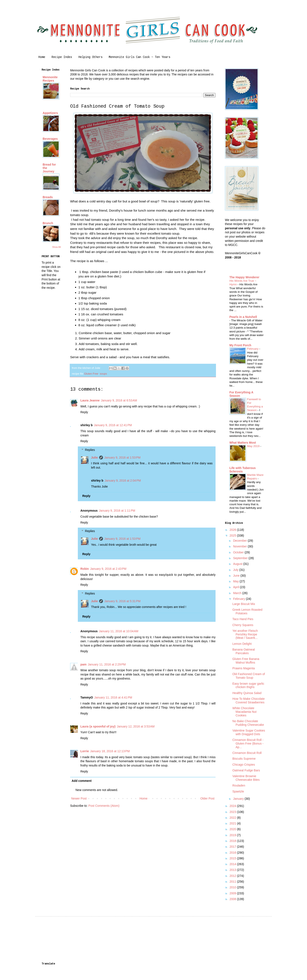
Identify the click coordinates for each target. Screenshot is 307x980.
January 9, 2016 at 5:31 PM (122, 601)
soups (103, 374)
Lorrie (85, 751)
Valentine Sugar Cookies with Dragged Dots (249, 732)
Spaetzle (238, 791)
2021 (233, 823)
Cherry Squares (243, 625)
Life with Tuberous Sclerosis (243, 470)
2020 (233, 829)
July (236, 570)
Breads (48, 197)
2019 (233, 835)
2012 (233, 876)
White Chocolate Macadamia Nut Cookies (244, 712)
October (239, 552)
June (237, 576)
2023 (233, 812)
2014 (233, 864)
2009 (233, 893)
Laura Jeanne (90, 400)
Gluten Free (91, 374)
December (240, 541)
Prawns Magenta (244, 668)
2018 (233, 841)
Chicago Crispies (244, 765)
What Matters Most (243, 443)
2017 (233, 847)
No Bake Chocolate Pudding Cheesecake (248, 723)
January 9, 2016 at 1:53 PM (122, 458)
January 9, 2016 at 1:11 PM (117, 511)
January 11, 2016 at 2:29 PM (107, 664)
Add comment (82, 781)
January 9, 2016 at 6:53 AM (119, 400)
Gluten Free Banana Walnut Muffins (246, 661)
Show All (56, 247)
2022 (233, 818)
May (236, 581)
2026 (233, 530)
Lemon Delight (242, 644)
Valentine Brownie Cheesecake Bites (246, 778)
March (238, 593)
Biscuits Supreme (244, 759)
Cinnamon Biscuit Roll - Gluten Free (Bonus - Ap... (248, 743)
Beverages (50, 139)
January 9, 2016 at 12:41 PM (113, 425)
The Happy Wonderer (244, 277)
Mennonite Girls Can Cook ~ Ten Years (139, 57)
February (253, 349)
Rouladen (239, 785)
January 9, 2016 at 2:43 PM (108, 569)
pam (83, 664)
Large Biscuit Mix (244, 604)
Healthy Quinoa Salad (247, 693)
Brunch (48, 223)
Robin (85, 569)
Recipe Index (62, 57)
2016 (233, 853)
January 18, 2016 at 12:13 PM (110, 751)
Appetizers (50, 113)
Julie (94, 458)
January (239, 799)
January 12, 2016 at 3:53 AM (136, 726)
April (236, 587)
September (241, 558)
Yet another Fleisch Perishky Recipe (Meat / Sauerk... (245, 634)
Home (42, 57)
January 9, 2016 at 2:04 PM (123, 481)
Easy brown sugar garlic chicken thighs (248, 685)
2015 (233, 858)
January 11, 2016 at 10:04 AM (119, 631)
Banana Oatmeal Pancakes (244, 651)
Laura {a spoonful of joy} (98, 726)
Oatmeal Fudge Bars (246, 770)
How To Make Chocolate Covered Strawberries (248, 701)
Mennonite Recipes (50, 79)
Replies (90, 450)
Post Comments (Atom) (104, 806)
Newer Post (79, 798)
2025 (233, 535)
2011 (233, 882)
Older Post (207, 798)
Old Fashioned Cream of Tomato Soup (249, 676)
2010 (233, 887)
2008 (233, 899)
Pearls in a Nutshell (243, 317)
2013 (233, 870)
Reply (84, 412)
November (240, 546)
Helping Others (90, 57)
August (238, 564)
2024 (233, 806)
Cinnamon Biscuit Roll (247, 753)
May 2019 (254, 446)
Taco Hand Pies (243, 619)
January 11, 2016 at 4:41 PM (113, 697)
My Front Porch (240, 345)
